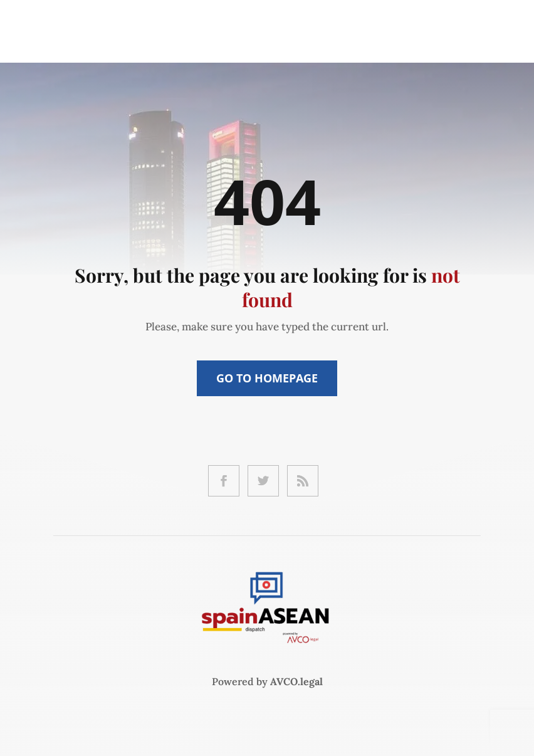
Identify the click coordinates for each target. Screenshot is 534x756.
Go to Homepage (267, 378)
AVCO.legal (296, 681)
